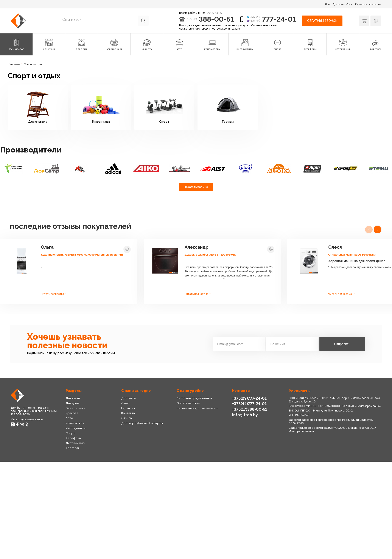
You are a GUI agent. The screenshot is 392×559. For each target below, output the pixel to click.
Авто (69, 418)
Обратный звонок (322, 21)
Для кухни (73, 398)
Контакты (375, 5)
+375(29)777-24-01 (249, 398)
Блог (328, 5)
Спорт (70, 433)
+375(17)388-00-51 (250, 409)
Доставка (339, 5)
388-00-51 (216, 19)
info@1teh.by (245, 415)
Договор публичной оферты (142, 423)
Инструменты (76, 428)
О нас (350, 5)
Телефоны (73, 438)
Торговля (73, 448)
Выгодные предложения (194, 398)
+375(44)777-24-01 (249, 404)
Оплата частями (188, 403)
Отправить (342, 344)
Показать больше (196, 187)
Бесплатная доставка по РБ (197, 408)
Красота (72, 413)
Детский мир (75, 443)
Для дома (73, 403)
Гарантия (361, 5)
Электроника (75, 408)
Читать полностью (53, 294)
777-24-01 (279, 19)
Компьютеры (75, 423)
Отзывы (127, 418)
